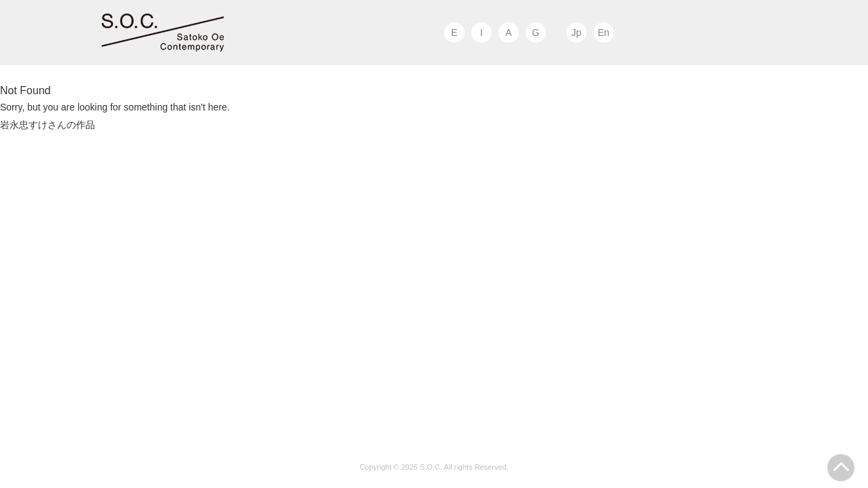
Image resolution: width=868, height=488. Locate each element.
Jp (577, 33)
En (603, 33)
